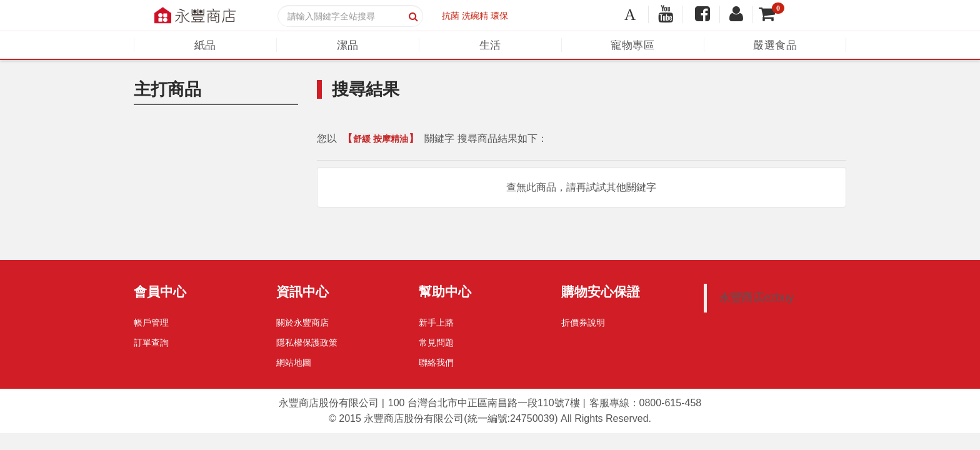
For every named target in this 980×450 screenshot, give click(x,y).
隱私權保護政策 (307, 342)
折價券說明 (583, 322)
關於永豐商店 (302, 322)
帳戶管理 (151, 322)
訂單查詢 (151, 342)
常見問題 (436, 342)
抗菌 (451, 16)
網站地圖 (294, 362)
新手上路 (436, 322)
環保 (499, 16)
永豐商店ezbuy (757, 297)
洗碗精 (475, 16)
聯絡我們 (436, 362)
